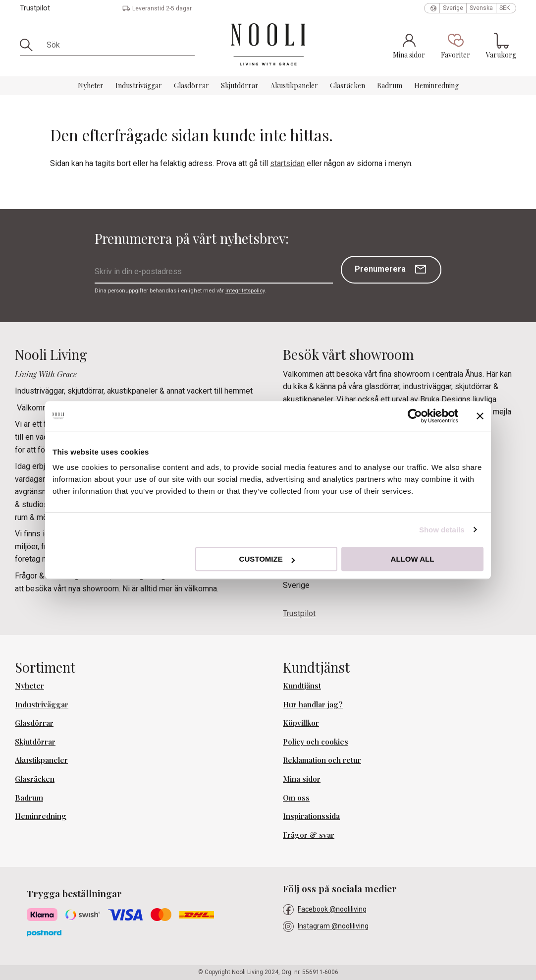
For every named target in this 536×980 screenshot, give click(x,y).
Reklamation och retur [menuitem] (322, 760)
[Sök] (30, 45)
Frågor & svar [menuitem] (309, 835)
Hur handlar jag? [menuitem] (313, 704)
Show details (442, 530)
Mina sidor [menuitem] (302, 779)
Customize (267, 559)
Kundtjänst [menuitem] (302, 686)
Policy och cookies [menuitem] (316, 742)
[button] (456, 46)
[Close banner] (480, 416)
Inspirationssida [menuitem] (311, 816)
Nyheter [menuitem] (91, 86)
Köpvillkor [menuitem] (301, 723)
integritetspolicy (245, 291)
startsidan (287, 163)
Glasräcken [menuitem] (348, 86)
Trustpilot (35, 8)
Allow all (413, 559)
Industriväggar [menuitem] (139, 86)
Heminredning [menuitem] (436, 86)
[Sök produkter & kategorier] (117, 45)
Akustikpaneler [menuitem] (294, 86)
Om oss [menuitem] (296, 798)
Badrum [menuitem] (390, 86)
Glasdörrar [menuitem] (191, 86)
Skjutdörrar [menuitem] (240, 86)
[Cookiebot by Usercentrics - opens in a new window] (415, 416)
